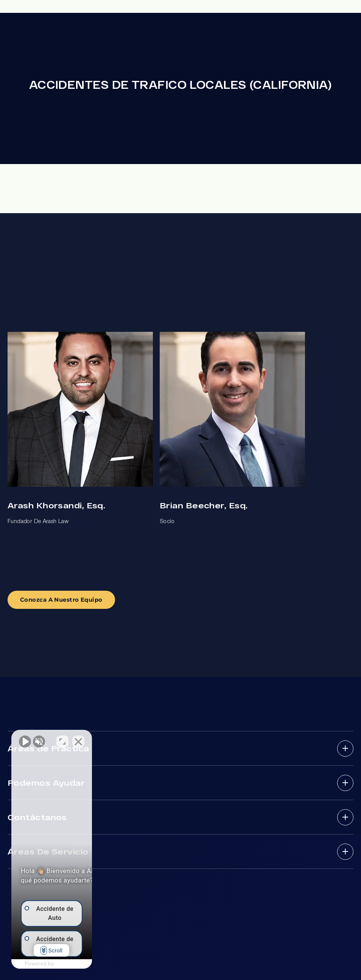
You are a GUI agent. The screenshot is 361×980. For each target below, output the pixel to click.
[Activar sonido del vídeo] (25, 738)
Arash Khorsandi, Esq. (56, 505)
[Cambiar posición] (118, 738)
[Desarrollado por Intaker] (95, 964)
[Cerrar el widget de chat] (134, 738)
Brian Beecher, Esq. (204, 505)
